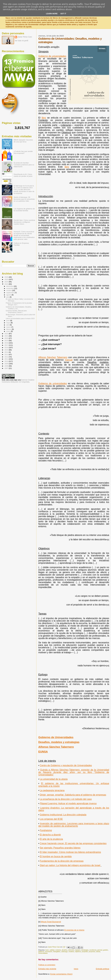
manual (69, 360)
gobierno (41, 952)
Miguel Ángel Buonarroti (51, 922)
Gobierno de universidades (53, 383)
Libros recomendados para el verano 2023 (20, 318)
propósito (85, 952)
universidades (43, 953)
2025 (7, 279)
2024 (7, 282)
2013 (7, 354)
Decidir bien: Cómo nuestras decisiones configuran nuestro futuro (24, 222)
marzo (9, 327)
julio (8, 297)
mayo (9, 323)
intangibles (57, 952)
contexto (58, 950)
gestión (106, 950)
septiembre (11, 293)
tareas (98, 952)
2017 (7, 345)
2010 (7, 361)
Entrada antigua (102, 969)
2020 (7, 338)
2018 (7, 343)
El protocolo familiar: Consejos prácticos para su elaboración (24, 165)
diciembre (10, 286)
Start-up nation (70, 865)
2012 (7, 357)
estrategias (85, 950)
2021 (7, 336)
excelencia (93, 950)
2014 (7, 352)
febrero (9, 329)
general (100, 950)
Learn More (52, 14)
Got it (63, 14)
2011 (7, 359)
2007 (7, 368)
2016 (7, 347)
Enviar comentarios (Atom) (61, 974)
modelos (71, 952)
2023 (7, 284)
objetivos (78, 952)
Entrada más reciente (47, 969)
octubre (9, 290)
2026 (7, 277)
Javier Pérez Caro (25, 37)
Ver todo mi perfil (21, 41)
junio (8, 321)
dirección (71, 950)
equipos (78, 950)
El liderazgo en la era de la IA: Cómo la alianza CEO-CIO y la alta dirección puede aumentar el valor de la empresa (24, 189)
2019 (7, 340)
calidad (52, 950)
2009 (7, 364)
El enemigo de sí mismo (74, 930)
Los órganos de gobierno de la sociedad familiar (24, 210)
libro (67, 167)
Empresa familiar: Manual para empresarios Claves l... (16, 312)
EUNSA (43, 752)
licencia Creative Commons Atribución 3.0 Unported (18, 381)
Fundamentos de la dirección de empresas (62, 861)
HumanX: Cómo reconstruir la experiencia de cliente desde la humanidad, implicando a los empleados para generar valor (24, 235)
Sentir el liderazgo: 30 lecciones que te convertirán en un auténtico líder (24, 199)
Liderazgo (64, 952)
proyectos (92, 952)
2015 (7, 350)
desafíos (65, 950)
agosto (9, 295)
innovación (49, 952)
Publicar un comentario (47, 965)
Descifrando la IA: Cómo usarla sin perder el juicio (23, 175)
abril (8, 325)
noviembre (10, 288)
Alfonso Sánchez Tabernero (53, 357)
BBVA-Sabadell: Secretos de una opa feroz (23, 141)
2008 (7, 366)
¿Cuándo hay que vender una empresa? (23, 152)
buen (47, 950)
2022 (7, 334)
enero (9, 331)
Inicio (76, 969)
